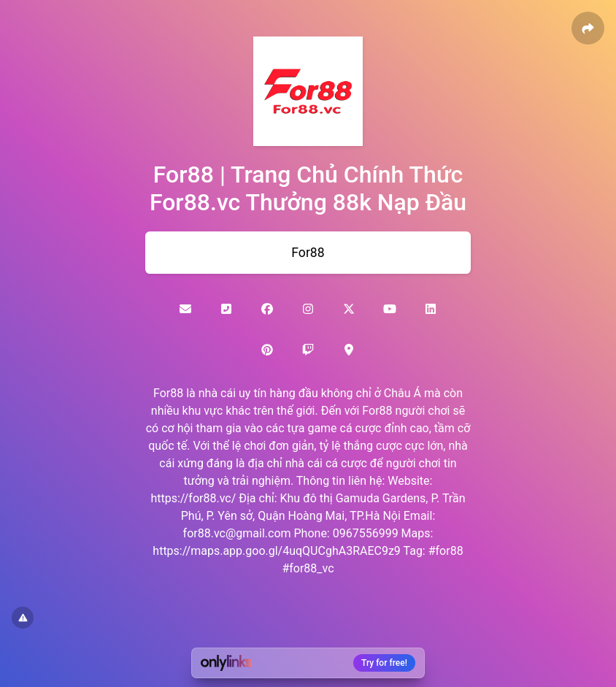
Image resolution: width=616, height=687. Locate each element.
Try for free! (384, 663)
